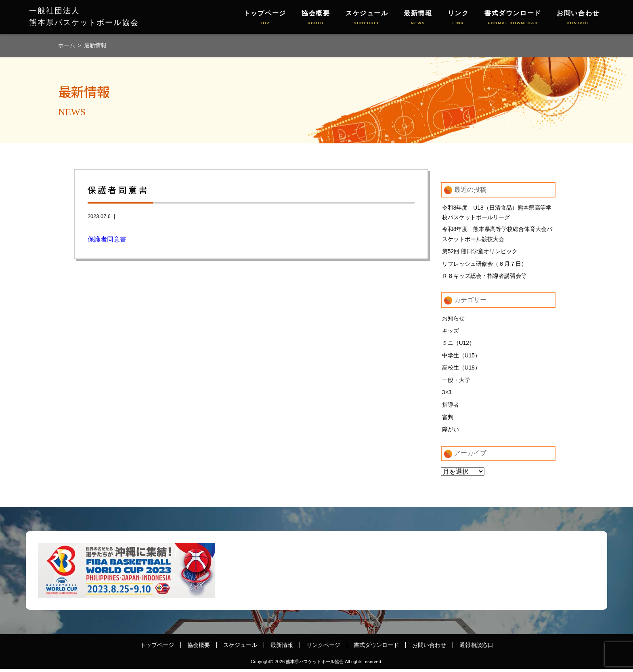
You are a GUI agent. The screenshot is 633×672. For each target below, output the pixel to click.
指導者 (451, 407)
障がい (451, 433)
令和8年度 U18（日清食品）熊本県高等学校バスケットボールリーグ (497, 213)
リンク (458, 18)
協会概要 (316, 18)
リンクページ (323, 648)
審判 (448, 420)
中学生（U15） (461, 358)
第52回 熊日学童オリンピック (480, 253)
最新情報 (418, 18)
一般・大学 (456, 383)
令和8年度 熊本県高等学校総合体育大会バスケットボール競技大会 (497, 236)
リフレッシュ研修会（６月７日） (484, 266)
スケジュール (367, 18)
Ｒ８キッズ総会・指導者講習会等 (484, 278)
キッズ (451, 333)
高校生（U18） (461, 370)
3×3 (447, 395)
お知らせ (453, 321)
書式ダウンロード (513, 18)
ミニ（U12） (459, 346)
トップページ (265, 18)
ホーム (67, 45)
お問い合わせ (578, 18)
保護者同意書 (107, 239)
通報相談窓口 (476, 648)
